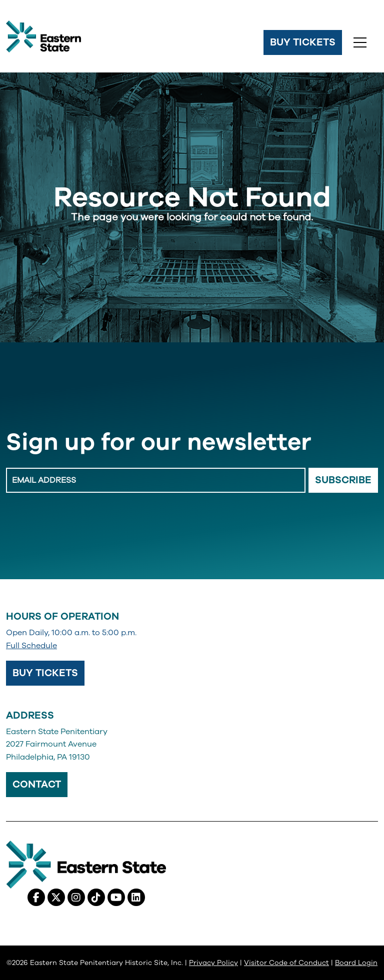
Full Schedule (31, 646)
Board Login (356, 963)
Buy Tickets (303, 42)
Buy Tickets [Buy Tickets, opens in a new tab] (45, 673)
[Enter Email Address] (156, 480)
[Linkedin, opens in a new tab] (136, 897)
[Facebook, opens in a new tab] (36, 897)
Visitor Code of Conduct (286, 963)
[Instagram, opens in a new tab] (76, 897)
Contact (37, 784)
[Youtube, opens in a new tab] (116, 897)
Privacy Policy (213, 963)
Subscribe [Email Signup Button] (343, 480)
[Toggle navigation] (360, 42)
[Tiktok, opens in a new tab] (96, 897)
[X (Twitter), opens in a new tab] (56, 897)
